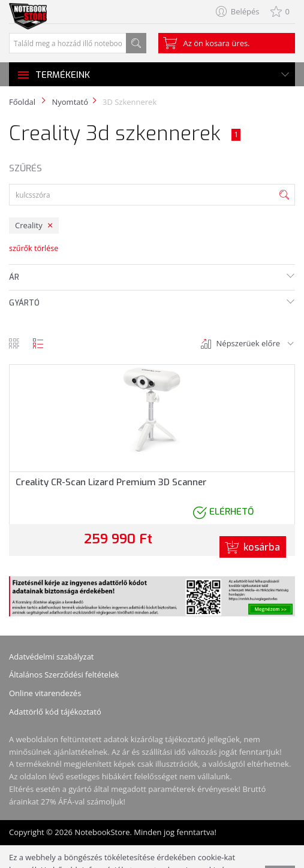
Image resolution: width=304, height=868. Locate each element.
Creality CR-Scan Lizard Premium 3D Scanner (111, 482)
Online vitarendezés (45, 693)
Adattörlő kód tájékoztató (55, 712)
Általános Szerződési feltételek (64, 675)
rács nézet (14, 344)
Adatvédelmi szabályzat (52, 657)
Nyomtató (70, 102)
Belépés (245, 11)
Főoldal (22, 102)
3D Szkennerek (130, 102)
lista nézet (38, 344)
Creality (29, 225)
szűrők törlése (34, 248)
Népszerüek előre (248, 343)
